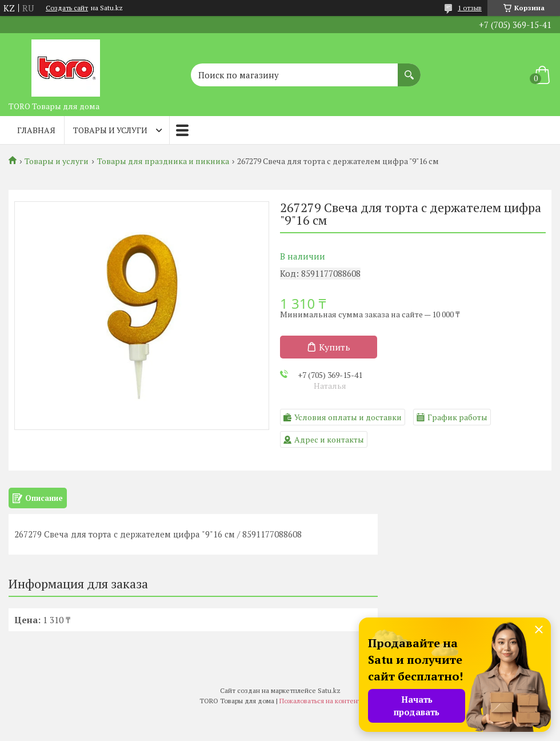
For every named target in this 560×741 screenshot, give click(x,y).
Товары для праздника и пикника (163, 161)
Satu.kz (329, 690)
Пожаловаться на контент (320, 701)
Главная (36, 130)
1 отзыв (470, 8)
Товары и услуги (110, 130)
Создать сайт (67, 8)
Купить (335, 347)
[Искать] (409, 69)
